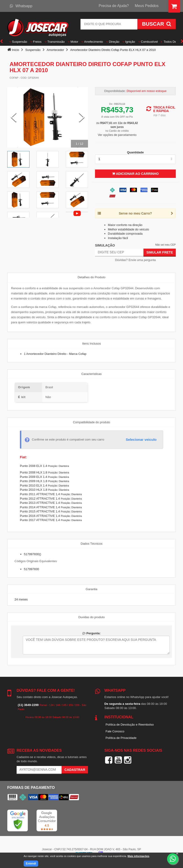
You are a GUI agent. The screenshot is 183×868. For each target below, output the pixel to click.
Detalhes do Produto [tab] (92, 277)
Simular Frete (160, 252)
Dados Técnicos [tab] (92, 544)
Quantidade (135, 152)
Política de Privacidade (121, 738)
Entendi (31, 864)
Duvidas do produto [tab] (92, 617)
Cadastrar (75, 770)
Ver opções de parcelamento (117, 135)
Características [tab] (92, 374)
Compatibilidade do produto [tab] (92, 422)
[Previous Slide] (14, 117)
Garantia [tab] (91, 589)
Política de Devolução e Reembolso (130, 725)
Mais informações (138, 856)
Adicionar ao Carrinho (135, 174)
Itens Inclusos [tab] (91, 344)
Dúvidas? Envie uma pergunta (135, 260)
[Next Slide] (82, 117)
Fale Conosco (115, 731)
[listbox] (135, 159)
